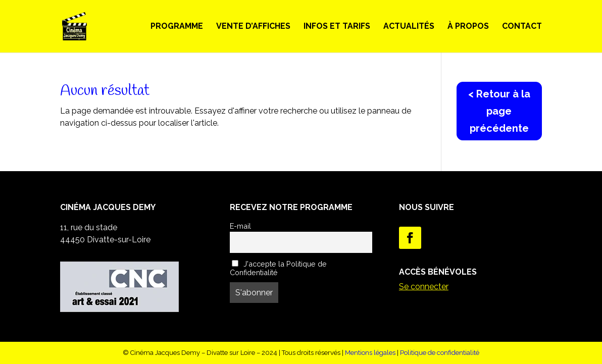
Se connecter (424, 287)
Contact (522, 27)
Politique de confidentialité (440, 353)
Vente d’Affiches (253, 27)
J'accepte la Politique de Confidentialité (279, 268)
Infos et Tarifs (337, 27)
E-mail (240, 226)
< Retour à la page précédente (499, 111)
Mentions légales (370, 353)
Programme (177, 27)
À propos (468, 27)
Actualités (409, 27)
